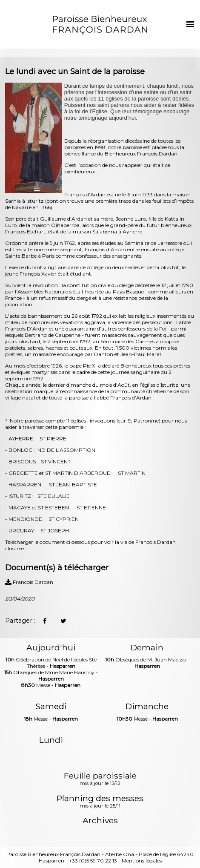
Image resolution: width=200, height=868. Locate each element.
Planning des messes (100, 802)
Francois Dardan (29, 582)
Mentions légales (142, 861)
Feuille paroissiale (100, 779)
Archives (100, 821)
